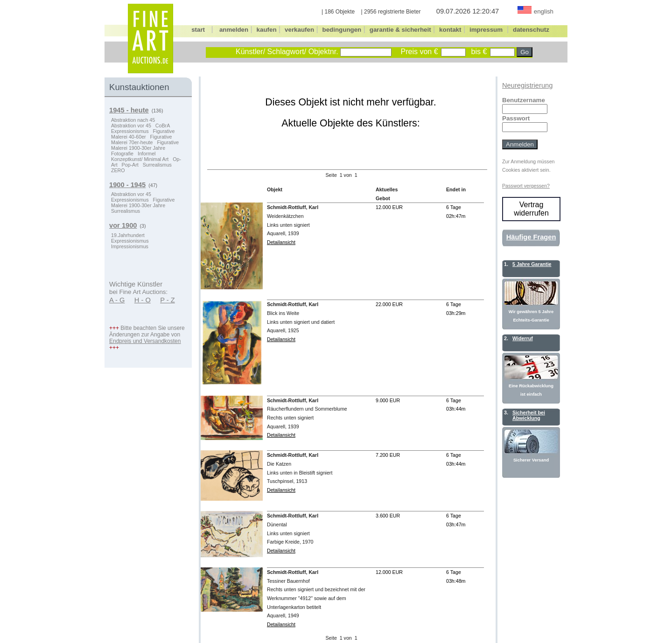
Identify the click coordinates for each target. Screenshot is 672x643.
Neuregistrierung (527, 85)
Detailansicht (281, 242)
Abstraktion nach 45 (133, 120)
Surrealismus (157, 165)
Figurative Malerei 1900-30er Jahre (145, 145)
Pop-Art (130, 165)
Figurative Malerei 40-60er (143, 134)
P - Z (168, 300)
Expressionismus (130, 131)
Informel (147, 154)
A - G (117, 300)
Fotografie (122, 154)
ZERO (118, 170)
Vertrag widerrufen (531, 209)
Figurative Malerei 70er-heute (141, 140)
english (544, 11)
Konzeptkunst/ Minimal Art (140, 159)
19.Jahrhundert (128, 235)
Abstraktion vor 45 (131, 126)
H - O (143, 300)
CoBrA (163, 126)
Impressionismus (130, 246)
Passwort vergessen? (526, 186)
